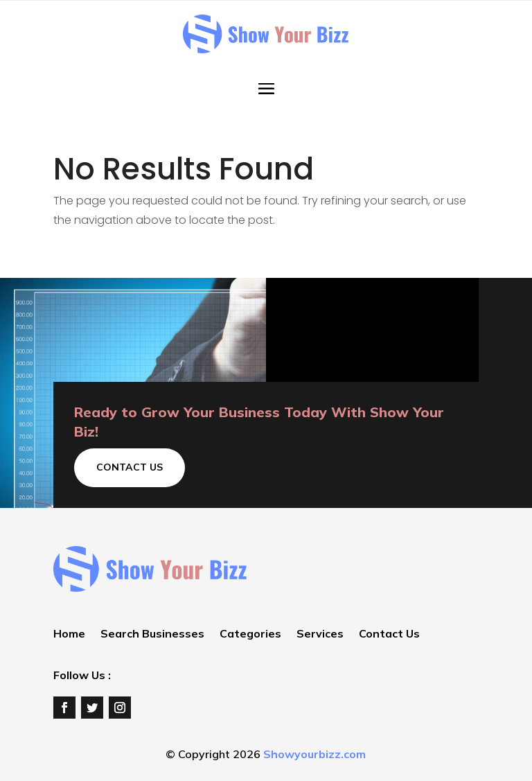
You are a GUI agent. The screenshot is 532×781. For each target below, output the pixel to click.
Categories (250, 634)
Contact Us (130, 467)
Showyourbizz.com (314, 754)
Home (69, 634)
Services (320, 634)
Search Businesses (152, 634)
